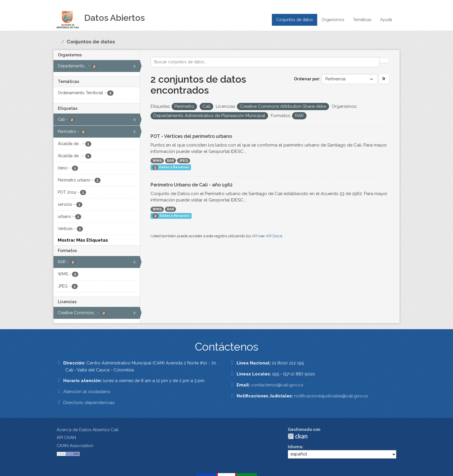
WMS (157, 161)
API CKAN (66, 438)
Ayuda (386, 20)
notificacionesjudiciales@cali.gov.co (331, 396)
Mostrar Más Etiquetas (83, 240)
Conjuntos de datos (295, 20)
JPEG (184, 161)
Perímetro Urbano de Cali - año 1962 (192, 185)
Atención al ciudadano (87, 392)
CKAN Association (75, 446)
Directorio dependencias (89, 403)
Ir (384, 79)
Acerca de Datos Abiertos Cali (88, 430)
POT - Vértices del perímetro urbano (191, 136)
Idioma (295, 447)
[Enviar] (384, 60)
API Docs (273, 236)
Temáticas (362, 20)
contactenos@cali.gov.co (277, 385)
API (255, 236)
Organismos (333, 20)
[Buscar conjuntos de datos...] (265, 62)
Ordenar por (307, 79)
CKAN (298, 436)
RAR (170, 161)
